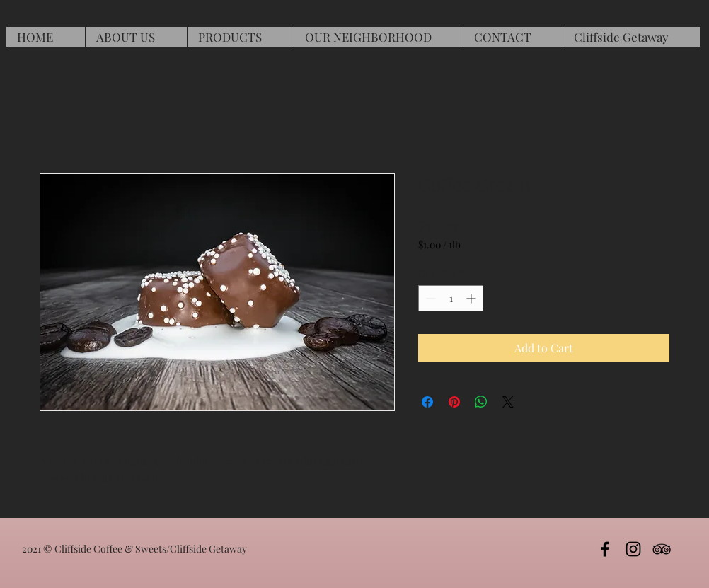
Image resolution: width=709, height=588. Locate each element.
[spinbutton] (451, 298)
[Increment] (472, 298)
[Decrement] (429, 298)
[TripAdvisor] (662, 549)
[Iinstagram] (633, 549)
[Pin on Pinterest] (454, 402)
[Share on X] (508, 402)
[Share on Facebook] (427, 402)
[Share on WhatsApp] (481, 402)
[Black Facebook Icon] (605, 549)
